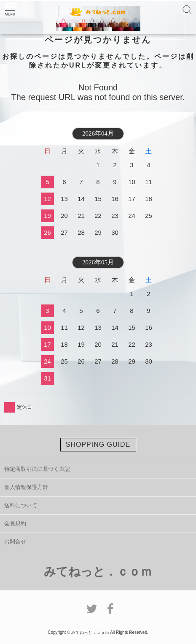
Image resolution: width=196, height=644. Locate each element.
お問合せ (15, 542)
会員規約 (15, 523)
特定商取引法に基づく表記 (37, 469)
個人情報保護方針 (26, 487)
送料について (21, 505)
